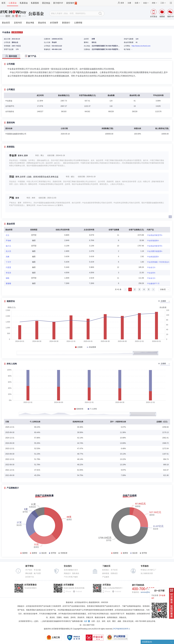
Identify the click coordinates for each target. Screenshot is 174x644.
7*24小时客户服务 (71, 577)
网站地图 (29, 573)
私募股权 (35, 3)
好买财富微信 (30, 585)
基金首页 (6, 23)
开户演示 (29, 570)
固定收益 (46, 3)
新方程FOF (58, 3)
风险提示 (67, 573)
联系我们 (106, 570)
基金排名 (42, 23)
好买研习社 (30, 577)
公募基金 (13, 3)
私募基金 (24, 3)
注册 (129, 3)
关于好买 (114, 570)
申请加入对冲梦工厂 (148, 570)
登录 (122, 3)
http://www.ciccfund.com (141, 46)
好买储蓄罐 (69, 585)
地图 (86, 621)
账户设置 (37, 573)
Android (79, 592)
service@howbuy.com (149, 592)
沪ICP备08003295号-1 (121, 629)
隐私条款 (76, 573)
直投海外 (71, 3)
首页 (3, 3)
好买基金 (107, 585)
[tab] (12, 56)
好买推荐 (54, 23)
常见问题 (37, 570)
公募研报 (78, 23)
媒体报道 (106, 573)
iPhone (68, 592)
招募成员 (114, 573)
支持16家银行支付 (71, 570)
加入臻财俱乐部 (147, 573)
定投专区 (18, 23)
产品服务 (106, 577)
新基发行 (66, 23)
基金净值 (30, 23)
